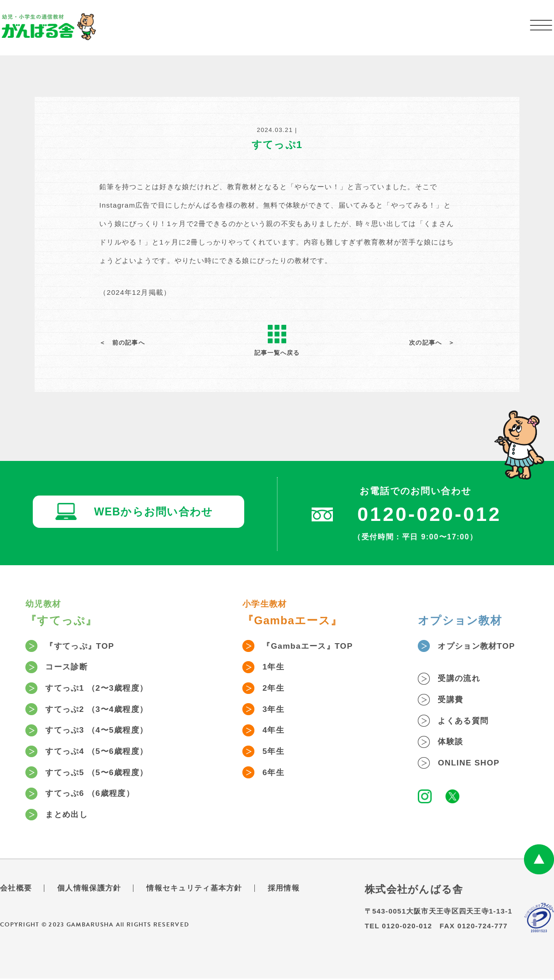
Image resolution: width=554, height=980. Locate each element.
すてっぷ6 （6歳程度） (93, 795)
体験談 (452, 743)
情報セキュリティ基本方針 (194, 890)
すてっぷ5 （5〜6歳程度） (100, 774)
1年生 (275, 668)
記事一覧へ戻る (277, 341)
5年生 (275, 753)
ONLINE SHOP (470, 764)
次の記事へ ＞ (432, 343)
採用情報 (284, 890)
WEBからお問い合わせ (155, 513)
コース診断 (68, 668)
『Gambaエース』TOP (310, 646)
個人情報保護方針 (89, 890)
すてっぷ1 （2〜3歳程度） (100, 689)
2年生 (275, 689)
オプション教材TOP (479, 646)
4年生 (275, 731)
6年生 (275, 774)
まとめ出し (68, 816)
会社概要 (16, 890)
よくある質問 (465, 722)
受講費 (452, 700)
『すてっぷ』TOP (82, 646)
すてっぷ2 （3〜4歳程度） (100, 710)
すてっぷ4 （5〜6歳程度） (100, 753)
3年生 (275, 710)
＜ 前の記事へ (122, 343)
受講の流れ (461, 679)
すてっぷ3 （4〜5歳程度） (100, 731)
